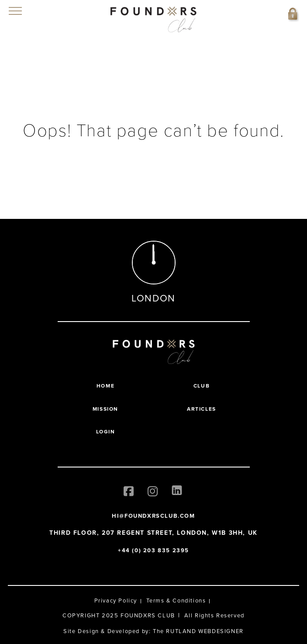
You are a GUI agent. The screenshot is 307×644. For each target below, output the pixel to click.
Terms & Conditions (176, 601)
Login (106, 432)
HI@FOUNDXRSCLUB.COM (153, 516)
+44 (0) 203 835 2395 (153, 550)
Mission (105, 409)
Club (202, 386)
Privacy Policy (116, 601)
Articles (202, 409)
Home (105, 386)
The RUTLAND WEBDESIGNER (198, 631)
